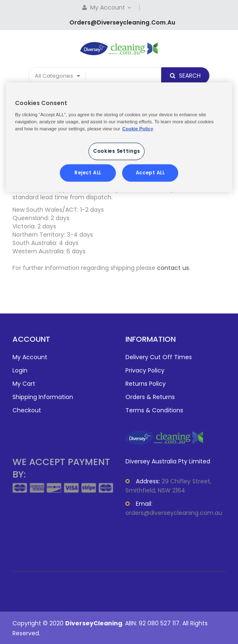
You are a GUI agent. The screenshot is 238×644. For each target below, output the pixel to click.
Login (20, 370)
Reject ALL (88, 173)
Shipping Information (43, 397)
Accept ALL (150, 173)
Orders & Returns (150, 397)
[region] (119, 137)
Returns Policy (146, 384)
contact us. (174, 268)
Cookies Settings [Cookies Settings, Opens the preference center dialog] (117, 151)
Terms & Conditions (154, 410)
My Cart (24, 384)
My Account (112, 7)
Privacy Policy (145, 370)
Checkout (27, 410)
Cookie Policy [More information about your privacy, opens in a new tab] (138, 129)
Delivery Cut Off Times (159, 357)
